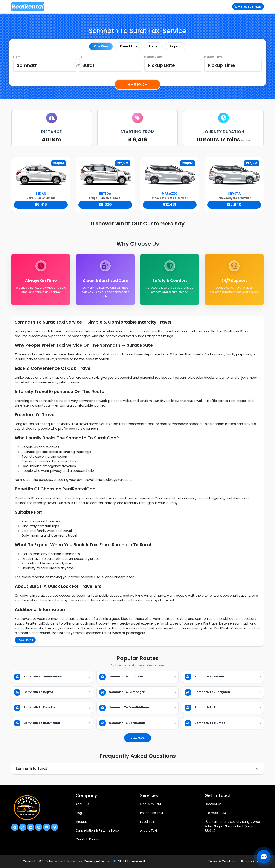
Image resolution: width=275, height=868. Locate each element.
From (17, 57)
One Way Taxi (150, 804)
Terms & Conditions (223, 861)
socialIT (111, 861)
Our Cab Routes (88, 839)
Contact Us (213, 804)
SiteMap (82, 822)
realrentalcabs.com (68, 861)
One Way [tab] (101, 46)
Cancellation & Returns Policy (98, 830)
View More (138, 738)
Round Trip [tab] (128, 46)
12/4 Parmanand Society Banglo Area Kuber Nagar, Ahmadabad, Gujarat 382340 (232, 826)
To (80, 57)
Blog (79, 813)
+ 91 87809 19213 (248, 7)
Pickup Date (153, 57)
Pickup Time (213, 57)
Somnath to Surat (31, 769)
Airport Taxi (148, 830)
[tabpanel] (137, 65)
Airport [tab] (175, 46)
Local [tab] (153, 46)
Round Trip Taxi (151, 813)
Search (138, 84)
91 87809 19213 (215, 813)
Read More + (25, 640)
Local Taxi (147, 822)
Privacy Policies (253, 861)
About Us (82, 804)
